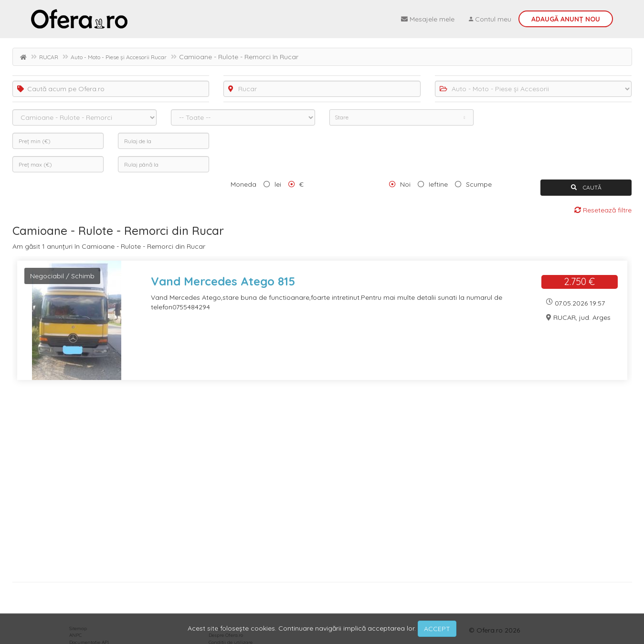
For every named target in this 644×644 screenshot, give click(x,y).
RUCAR (49, 57)
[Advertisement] (299, 485)
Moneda (243, 184)
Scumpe (479, 184)
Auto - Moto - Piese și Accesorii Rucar (119, 57)
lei (278, 184)
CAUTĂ (586, 187)
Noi (405, 184)
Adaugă (566, 19)
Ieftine (438, 184)
